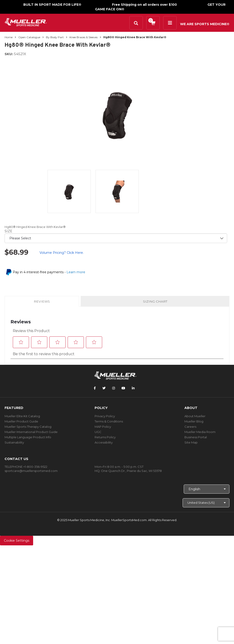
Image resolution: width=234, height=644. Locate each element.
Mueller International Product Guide (31, 432)
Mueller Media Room (200, 432)
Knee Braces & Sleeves (84, 37)
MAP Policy (103, 427)
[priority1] (116, 238)
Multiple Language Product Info (28, 437)
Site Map (191, 442)
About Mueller (195, 416)
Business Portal (196, 437)
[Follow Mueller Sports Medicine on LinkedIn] (133, 388)
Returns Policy (105, 437)
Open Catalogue (29, 37)
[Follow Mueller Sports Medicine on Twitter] (104, 388)
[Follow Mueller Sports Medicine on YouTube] (123, 388)
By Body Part (55, 37)
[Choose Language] (207, 489)
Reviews (42, 303)
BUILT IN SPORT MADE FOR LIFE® (52, 5)
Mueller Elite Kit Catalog (22, 416)
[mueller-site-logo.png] (26, 22)
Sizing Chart (155, 301)
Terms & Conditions (109, 421)
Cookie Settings (17, 541)
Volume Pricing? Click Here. (62, 253)
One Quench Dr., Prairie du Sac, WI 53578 (131, 471)
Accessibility (104, 442)
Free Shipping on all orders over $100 (144, 5)
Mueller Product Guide (21, 421)
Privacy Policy (105, 416)
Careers (190, 427)
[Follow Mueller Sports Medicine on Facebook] (95, 388)
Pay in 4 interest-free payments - (49, 272)
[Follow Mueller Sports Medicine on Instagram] (114, 388)
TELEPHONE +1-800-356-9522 (26, 467)
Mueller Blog (194, 421)
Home (9, 37)
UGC (98, 432)
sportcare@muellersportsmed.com (31, 471)
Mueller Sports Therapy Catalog (28, 427)
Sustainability (14, 442)
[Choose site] (206, 503)
